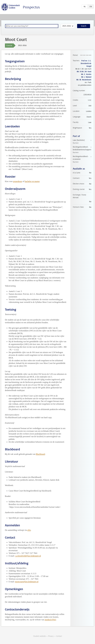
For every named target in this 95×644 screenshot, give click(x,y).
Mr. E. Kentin (86, 74)
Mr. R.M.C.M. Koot (84, 72)
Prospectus (31, 7)
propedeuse (18, 181)
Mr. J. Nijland (86, 77)
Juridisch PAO (50, 620)
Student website (39, 636)
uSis (29, 530)
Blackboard (40, 454)
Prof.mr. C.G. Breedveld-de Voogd (86, 63)
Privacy (51, 636)
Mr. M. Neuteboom (84, 80)
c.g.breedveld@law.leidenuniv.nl (28, 556)
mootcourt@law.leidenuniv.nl (27, 582)
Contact (59, 636)
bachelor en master (32, 181)
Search (84, 26)
